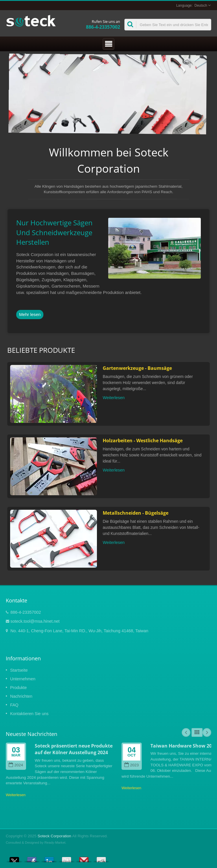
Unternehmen (23, 679)
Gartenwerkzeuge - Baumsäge (137, 368)
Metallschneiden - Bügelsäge (136, 513)
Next (207, 732)
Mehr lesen (30, 314)
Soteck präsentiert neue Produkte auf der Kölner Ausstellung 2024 (74, 749)
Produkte (19, 688)
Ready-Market (55, 843)
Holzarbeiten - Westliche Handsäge (143, 441)
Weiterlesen (114, 398)
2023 (132, 765)
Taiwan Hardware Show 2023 (184, 746)
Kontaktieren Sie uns (29, 714)
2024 (16, 765)
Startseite (19, 670)
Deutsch (201, 6)
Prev (186, 732)
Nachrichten (21, 696)
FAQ (14, 705)
